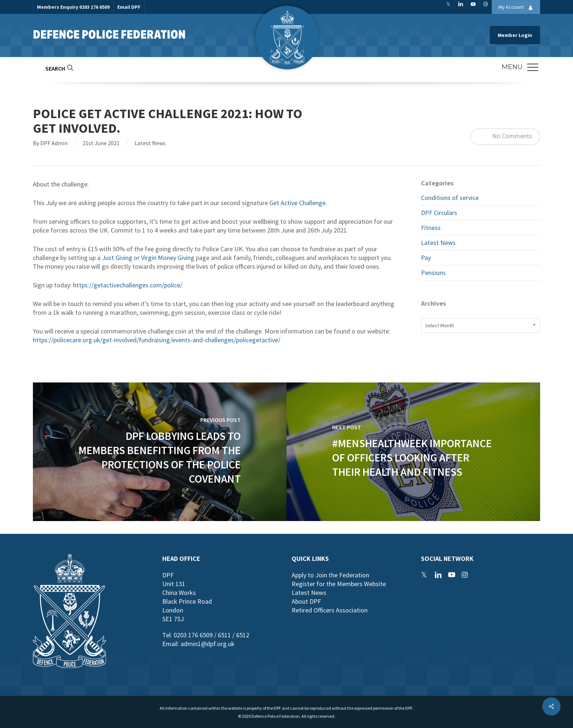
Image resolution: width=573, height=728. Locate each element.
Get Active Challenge (297, 203)
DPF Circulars (439, 213)
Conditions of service (450, 198)
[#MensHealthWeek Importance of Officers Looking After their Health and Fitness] (413, 452)
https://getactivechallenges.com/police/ (128, 285)
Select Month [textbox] (439, 325)
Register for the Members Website (339, 584)
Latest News (150, 143)
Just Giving (117, 258)
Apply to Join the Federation (330, 575)
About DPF (306, 601)
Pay (426, 258)
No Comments (505, 137)
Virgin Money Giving (168, 258)
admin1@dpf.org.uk (208, 644)
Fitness (431, 228)
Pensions (433, 273)
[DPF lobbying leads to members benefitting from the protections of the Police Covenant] (160, 452)
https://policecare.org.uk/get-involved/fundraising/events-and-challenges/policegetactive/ (157, 340)
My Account (517, 8)
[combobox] (481, 325)
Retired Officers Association (330, 610)
